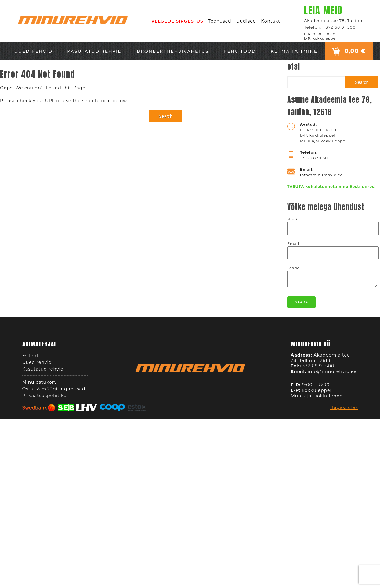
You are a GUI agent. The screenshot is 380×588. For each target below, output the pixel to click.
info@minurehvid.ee (321, 175)
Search (165, 116)
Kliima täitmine (294, 51)
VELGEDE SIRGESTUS (177, 21)
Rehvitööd (240, 51)
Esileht (31, 357)
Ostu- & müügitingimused (54, 391)
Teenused (220, 21)
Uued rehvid (33, 51)
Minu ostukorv (40, 384)
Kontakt (271, 21)
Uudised (246, 21)
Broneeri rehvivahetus (173, 51)
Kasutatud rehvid (95, 51)
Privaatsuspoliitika (45, 397)
